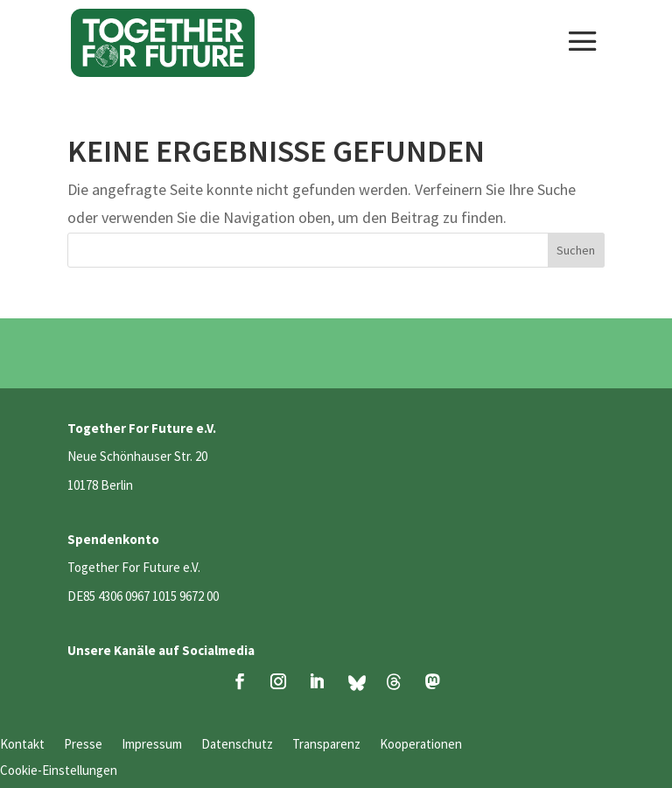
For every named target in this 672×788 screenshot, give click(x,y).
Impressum (152, 745)
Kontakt (22, 745)
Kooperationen (421, 745)
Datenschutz (237, 745)
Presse (83, 745)
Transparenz (326, 745)
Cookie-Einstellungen (59, 771)
